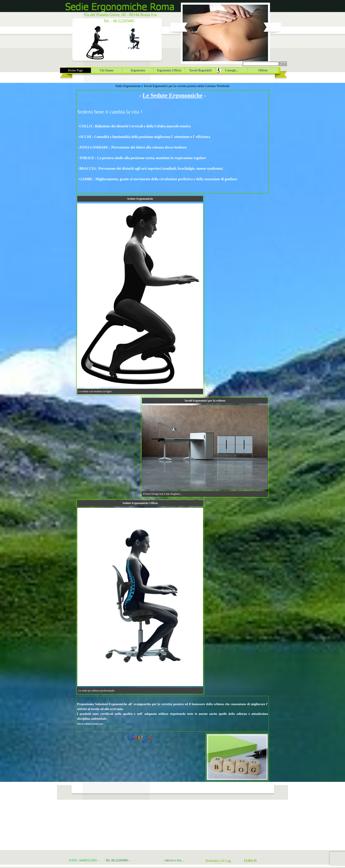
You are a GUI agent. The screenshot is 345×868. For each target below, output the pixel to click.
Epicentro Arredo (114, 724)
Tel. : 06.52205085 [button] (119, 21)
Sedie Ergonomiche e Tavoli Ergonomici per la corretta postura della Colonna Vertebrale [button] (172, 86)
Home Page (75, 70)
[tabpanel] (172, 142)
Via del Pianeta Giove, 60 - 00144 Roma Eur (120, 15)
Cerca (283, 64)
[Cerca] (261, 64)
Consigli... (232, 70)
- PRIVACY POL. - (174, 861)
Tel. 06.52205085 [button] (117, 860)
